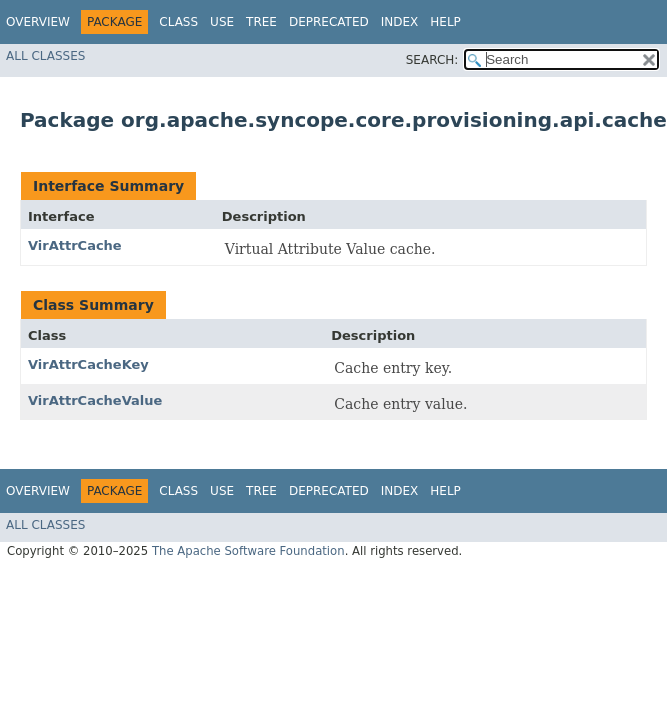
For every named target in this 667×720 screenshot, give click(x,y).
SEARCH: (432, 60)
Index (400, 22)
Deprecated (329, 22)
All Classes (45, 56)
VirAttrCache (75, 245)
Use (222, 22)
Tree (261, 22)
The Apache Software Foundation (248, 551)
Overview (38, 22)
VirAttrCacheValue (95, 400)
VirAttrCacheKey (88, 364)
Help (445, 22)
